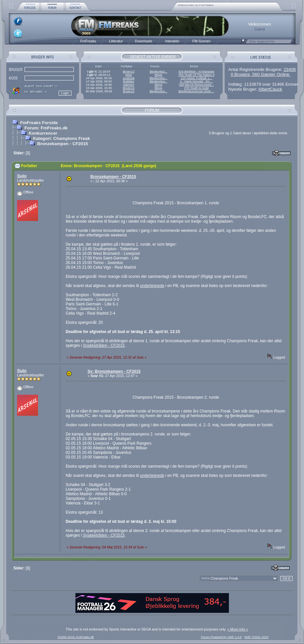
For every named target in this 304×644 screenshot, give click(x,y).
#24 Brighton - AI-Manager (196, 72)
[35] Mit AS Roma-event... (196, 85)
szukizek (129, 78)
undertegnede (152, 286)
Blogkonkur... (158, 72)
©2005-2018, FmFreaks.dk (76, 637)
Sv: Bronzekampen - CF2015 (114, 371)
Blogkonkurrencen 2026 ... (196, 91)
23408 (290, 69)
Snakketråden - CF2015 (104, 345)
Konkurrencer (43, 133)
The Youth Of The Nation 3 (196, 75)
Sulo (22, 176)
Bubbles (129, 81)
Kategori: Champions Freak (61, 138)
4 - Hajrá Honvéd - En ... (197, 81)
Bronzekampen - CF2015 (62, 144)
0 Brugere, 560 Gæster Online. (260, 74)
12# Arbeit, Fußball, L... (196, 78)
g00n (129, 75)
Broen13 (129, 72)
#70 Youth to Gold (196, 88)
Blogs (158, 75)
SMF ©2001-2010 (256, 637)
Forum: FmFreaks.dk (46, 128)
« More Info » (238, 629)
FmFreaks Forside (39, 123)
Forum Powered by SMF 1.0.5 (221, 637)
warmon (129, 85)
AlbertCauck (270, 89)
